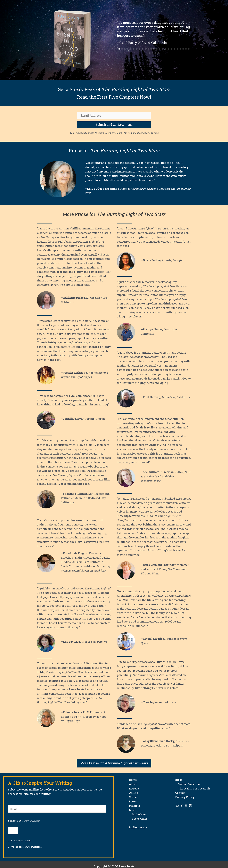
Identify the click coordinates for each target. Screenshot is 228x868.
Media (133, 810)
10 (145, 49)
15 (160, 49)
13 (154, 49)
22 (180, 49)
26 (150, 53)
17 (166, 49)
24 (186, 49)
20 (174, 49)
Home (133, 780)
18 (169, 49)
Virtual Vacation (188, 784)
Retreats (134, 788)
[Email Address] (114, 115)
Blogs (179, 780)
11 (148, 49)
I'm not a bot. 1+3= (24, 821)
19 (171, 49)
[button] (114, 125)
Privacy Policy (185, 797)
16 (163, 49)
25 (189, 49)
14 (157, 49)
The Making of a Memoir (193, 788)
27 (153, 53)
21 (177, 49)
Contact (180, 793)
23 (183, 49)
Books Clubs (138, 819)
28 (155, 53)
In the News (138, 814)
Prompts (134, 806)
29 (158, 53)
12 (151, 49)
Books (133, 801)
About (133, 784)
